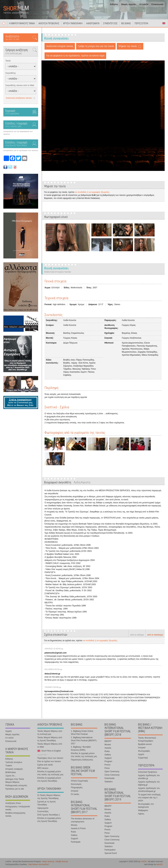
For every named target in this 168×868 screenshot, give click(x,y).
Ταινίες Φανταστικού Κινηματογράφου (147, 739)
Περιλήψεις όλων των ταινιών (50, 758)
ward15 (160, 864)
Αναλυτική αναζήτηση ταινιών (19, 98)
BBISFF (108, 741)
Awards (108, 748)
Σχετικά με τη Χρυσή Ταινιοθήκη (46, 803)
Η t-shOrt (144, 4)
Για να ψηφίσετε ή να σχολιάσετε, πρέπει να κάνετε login (75, 56)
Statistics (109, 782)
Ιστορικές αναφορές (14, 769)
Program (108, 761)
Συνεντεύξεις (43, 811)
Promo (107, 765)
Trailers (9, 766)
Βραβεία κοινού (145, 744)
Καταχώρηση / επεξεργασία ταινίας (18, 808)
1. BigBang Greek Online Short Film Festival (82, 733)
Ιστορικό (75, 791)
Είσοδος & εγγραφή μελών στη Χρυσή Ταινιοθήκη (49, 779)
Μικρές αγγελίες (129, 4)
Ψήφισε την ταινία (128, 46)
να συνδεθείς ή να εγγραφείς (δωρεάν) (92, 192)
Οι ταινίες (75, 794)
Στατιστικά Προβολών (148, 772)
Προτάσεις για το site (15, 789)
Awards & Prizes (78, 828)
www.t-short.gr (48, 861)
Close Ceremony (112, 775)
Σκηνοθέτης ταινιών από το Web (20, 85)
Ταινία (8, 61)
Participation (110, 850)
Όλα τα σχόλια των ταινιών (49, 761)
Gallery (74, 835)
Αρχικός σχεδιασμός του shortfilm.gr (149, 777)
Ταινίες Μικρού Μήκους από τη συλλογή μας (50, 733)
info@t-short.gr (62, 861)
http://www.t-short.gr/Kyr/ (39, 864)
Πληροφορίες (77, 788)
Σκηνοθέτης (11, 73)
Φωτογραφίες (144, 751)
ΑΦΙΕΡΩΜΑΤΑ (93, 23)
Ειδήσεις (114, 4)
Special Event (111, 853)
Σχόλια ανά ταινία (45, 765)
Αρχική (4, 23)
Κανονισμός (76, 784)
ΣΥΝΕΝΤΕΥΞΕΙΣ (110, 23)
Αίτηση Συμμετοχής (79, 781)
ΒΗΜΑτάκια (11, 772)
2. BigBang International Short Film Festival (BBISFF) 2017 (84, 741)
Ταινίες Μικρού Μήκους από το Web (50, 745)
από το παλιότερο (155, 635)
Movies (74, 825)
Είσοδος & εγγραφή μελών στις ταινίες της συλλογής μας (50, 773)
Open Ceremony (112, 772)
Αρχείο (141, 754)
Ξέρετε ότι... (11, 776)
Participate (76, 842)
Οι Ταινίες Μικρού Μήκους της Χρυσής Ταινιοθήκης (49, 797)
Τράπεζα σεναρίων (14, 762)
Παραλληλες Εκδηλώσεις (82, 760)
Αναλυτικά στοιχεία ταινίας (60, 46)
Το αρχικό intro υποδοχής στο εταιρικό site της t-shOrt (149, 798)
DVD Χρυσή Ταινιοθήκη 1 (49, 815)
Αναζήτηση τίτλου (13, 803)
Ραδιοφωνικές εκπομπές (16, 785)
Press (107, 768)
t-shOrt (144, 861)
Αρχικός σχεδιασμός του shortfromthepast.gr (149, 790)
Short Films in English (164, 23)
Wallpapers (143, 810)
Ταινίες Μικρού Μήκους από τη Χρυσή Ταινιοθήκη (50, 739)
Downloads (109, 778)
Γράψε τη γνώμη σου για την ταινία (96, 46)
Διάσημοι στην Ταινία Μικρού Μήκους (15, 781)
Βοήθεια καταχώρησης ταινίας (15, 814)
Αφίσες (141, 814)
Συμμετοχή (143, 758)
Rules (73, 832)
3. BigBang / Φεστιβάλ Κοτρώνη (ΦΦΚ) (81, 748)
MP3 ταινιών (43, 768)
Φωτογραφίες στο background (146, 806)
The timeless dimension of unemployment (83, 820)
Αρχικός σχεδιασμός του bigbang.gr (149, 783)
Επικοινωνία (157, 4)
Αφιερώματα (43, 808)
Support (74, 839)
